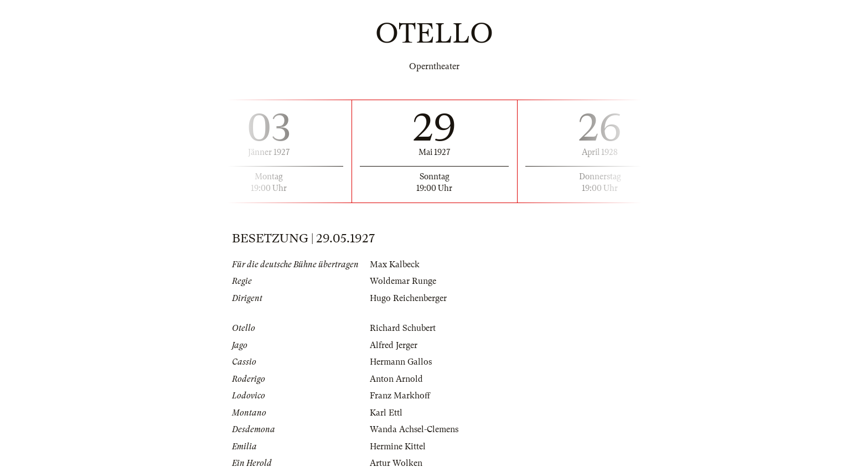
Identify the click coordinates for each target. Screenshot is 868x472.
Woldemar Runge (403, 281)
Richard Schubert (403, 328)
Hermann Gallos (401, 362)
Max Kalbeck (395, 264)
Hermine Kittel (398, 447)
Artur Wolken (396, 463)
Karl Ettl (386, 413)
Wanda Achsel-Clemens (414, 429)
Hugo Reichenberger (408, 298)
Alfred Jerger (394, 345)
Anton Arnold (396, 379)
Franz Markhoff (400, 396)
